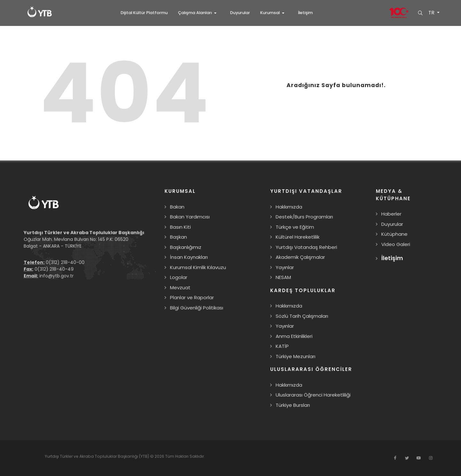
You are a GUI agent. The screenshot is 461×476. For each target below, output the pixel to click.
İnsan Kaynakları (189, 257)
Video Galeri (396, 244)
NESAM (283, 277)
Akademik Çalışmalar (300, 257)
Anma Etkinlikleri (294, 336)
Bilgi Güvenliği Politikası (197, 308)
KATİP (282, 346)
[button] (199, 13)
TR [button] (432, 13)
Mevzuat (180, 287)
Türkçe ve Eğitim (295, 227)
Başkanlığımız (186, 247)
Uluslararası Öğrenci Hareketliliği (313, 395)
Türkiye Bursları (293, 405)
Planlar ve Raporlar (192, 297)
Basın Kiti (180, 227)
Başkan (178, 237)
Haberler (391, 214)
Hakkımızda (289, 207)
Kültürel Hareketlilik (298, 237)
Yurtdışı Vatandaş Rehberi (306, 247)
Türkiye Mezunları (295, 356)
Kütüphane (394, 234)
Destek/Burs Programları (304, 217)
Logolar (179, 277)
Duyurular (392, 224)
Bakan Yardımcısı (190, 217)
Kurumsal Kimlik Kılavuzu (198, 267)
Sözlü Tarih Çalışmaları (302, 316)
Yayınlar (285, 267)
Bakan (177, 207)
